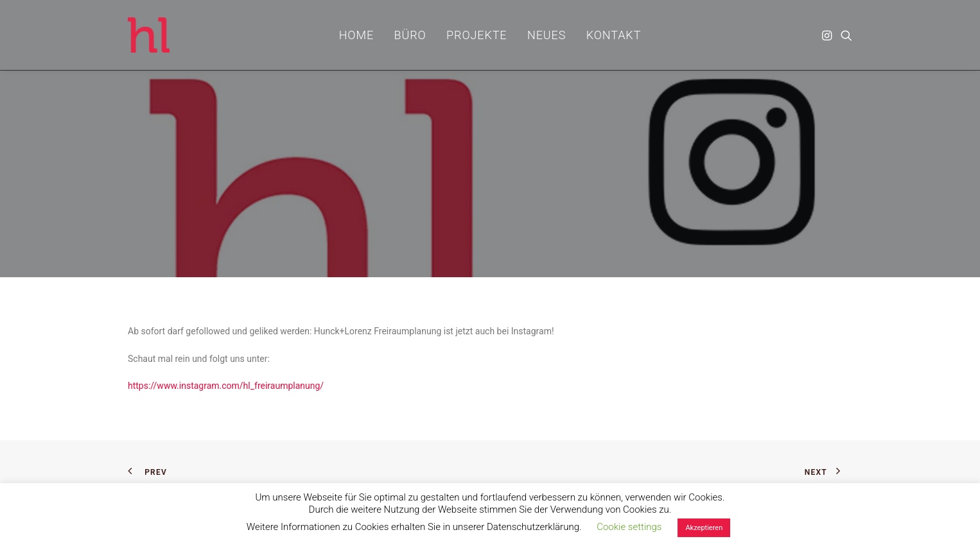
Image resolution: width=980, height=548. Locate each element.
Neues (547, 35)
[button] (828, 35)
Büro (410, 35)
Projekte (477, 35)
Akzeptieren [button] (704, 528)
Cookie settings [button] (629, 527)
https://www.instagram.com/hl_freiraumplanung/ (226, 386)
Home (356, 35)
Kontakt (614, 35)
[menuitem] (356, 35)
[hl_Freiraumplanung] (149, 35)
